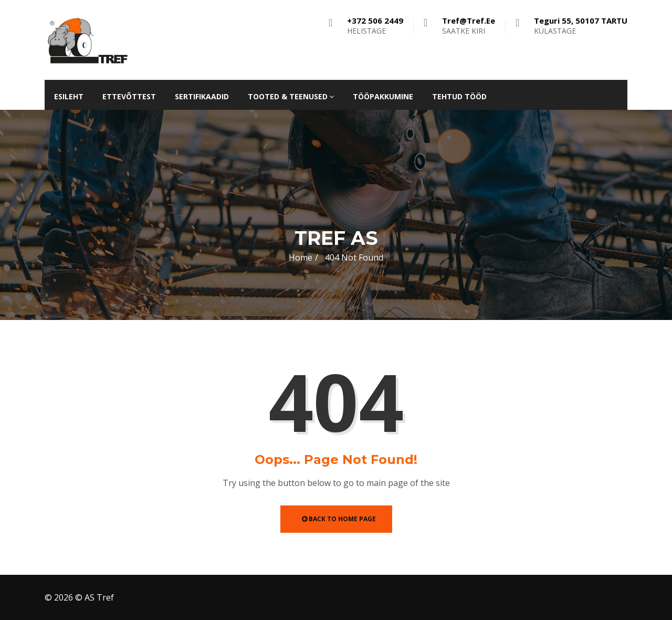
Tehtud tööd (459, 96)
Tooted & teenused (291, 96)
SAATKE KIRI (469, 26)
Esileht (69, 96)
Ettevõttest (129, 96)
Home (301, 257)
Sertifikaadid (202, 96)
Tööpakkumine (383, 96)
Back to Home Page (339, 519)
